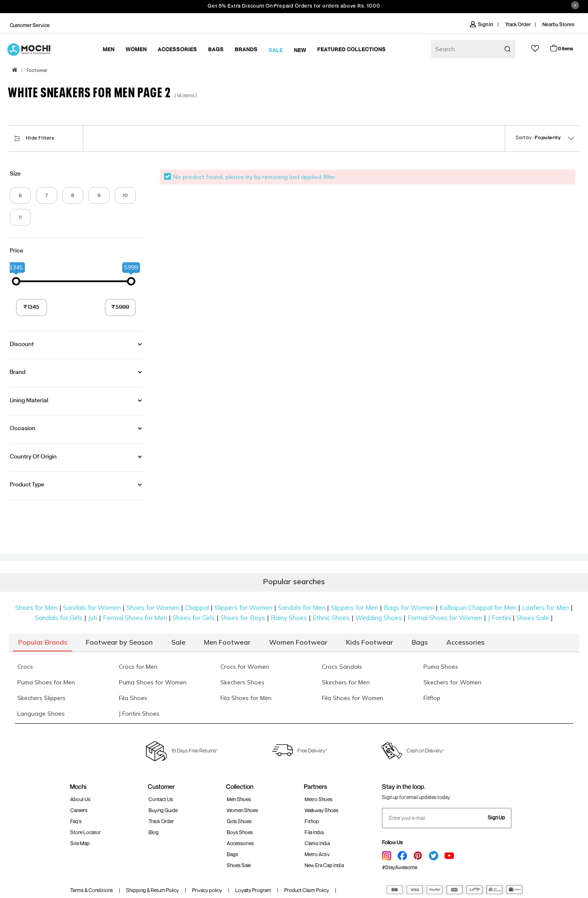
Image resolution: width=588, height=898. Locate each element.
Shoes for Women (153, 608)
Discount (22, 344)
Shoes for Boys (243, 618)
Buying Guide (163, 810)
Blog (154, 832)
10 (125, 196)
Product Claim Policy (307, 890)
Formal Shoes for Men (135, 618)
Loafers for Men (545, 608)
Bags (232, 854)
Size (15, 174)
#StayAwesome (400, 867)
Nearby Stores (558, 24)
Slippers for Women (243, 608)
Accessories (240, 843)
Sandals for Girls (59, 618)
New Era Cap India (324, 865)
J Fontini (499, 618)
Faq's (76, 821)
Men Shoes (239, 799)
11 (20, 218)
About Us (80, 799)
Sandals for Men (302, 608)
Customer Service (30, 25)
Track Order (518, 24)
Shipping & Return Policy (152, 890)
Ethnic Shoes (331, 618)
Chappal (197, 608)
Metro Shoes (319, 799)
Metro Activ (317, 854)
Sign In (482, 24)
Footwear (37, 71)
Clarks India (317, 843)
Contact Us (161, 799)
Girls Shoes (239, 821)
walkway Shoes (321, 810)
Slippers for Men (354, 608)
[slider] (16, 281)
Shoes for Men (36, 608)
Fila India (314, 832)
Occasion (23, 428)
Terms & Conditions (92, 890)
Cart (561, 48)
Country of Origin (33, 457)
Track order (161, 821)
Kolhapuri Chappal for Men (478, 608)
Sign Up (496, 817)
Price (16, 251)
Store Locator (85, 832)
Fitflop (312, 821)
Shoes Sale (533, 618)
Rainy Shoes (289, 618)
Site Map (80, 843)
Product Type (27, 485)
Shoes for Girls (194, 618)
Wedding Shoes (379, 618)
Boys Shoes (240, 832)
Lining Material (29, 401)
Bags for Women (409, 608)
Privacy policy (207, 890)
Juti (93, 618)
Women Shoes (242, 810)
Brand (18, 372)
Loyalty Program (253, 890)
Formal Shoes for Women (445, 618)
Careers (79, 810)
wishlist (535, 48)
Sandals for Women (92, 608)
